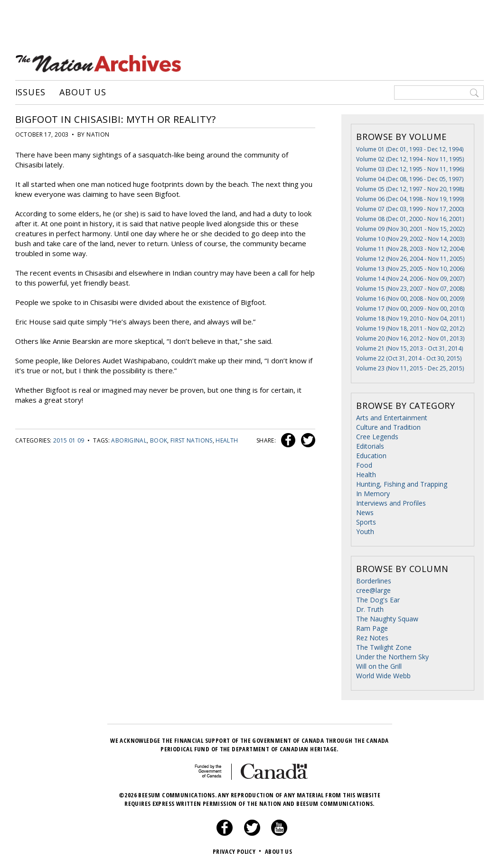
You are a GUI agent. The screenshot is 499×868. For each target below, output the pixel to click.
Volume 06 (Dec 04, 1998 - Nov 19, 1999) (410, 199)
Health (366, 475)
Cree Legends (377, 437)
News (365, 512)
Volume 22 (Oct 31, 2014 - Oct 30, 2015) (409, 358)
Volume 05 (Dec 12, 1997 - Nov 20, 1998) (410, 189)
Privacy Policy (238, 851)
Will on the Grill (379, 666)
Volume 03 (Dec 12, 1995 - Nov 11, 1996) (410, 169)
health (227, 440)
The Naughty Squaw (387, 619)
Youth (365, 531)
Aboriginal (129, 440)
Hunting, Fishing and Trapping (402, 484)
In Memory (373, 494)
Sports (366, 522)
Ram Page (372, 628)
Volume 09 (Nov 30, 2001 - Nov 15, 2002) (410, 229)
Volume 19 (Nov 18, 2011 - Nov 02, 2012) (410, 328)
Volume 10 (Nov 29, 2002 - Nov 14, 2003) (410, 239)
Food (364, 465)
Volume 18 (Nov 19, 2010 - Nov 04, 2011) (410, 319)
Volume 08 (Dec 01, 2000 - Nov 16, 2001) (410, 219)
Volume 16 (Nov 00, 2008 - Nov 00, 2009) (410, 299)
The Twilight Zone (384, 647)
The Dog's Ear (378, 600)
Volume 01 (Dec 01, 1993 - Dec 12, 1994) (410, 149)
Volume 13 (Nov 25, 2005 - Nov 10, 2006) (410, 269)
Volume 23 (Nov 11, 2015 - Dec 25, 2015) (410, 368)
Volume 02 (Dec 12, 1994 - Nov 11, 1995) (410, 159)
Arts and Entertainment (392, 418)
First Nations (192, 440)
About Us (83, 92)
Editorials (370, 446)
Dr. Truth (370, 609)
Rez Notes (372, 638)
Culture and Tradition (388, 427)
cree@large (373, 590)
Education (371, 456)
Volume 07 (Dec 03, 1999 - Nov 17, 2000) (410, 209)
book (159, 440)
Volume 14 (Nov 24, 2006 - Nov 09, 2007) (410, 279)
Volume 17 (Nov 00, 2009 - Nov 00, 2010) (410, 309)
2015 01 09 (69, 440)
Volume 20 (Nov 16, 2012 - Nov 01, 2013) (410, 338)
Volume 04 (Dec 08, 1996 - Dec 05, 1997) (410, 179)
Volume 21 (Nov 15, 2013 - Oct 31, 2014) (410, 348)
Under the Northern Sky (392, 657)
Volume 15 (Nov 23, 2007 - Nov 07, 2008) (410, 289)
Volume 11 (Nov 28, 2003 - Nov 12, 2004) (410, 249)
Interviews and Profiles (391, 503)
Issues (30, 92)
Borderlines (374, 581)
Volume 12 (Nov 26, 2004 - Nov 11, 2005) (410, 259)
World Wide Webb (383, 676)
